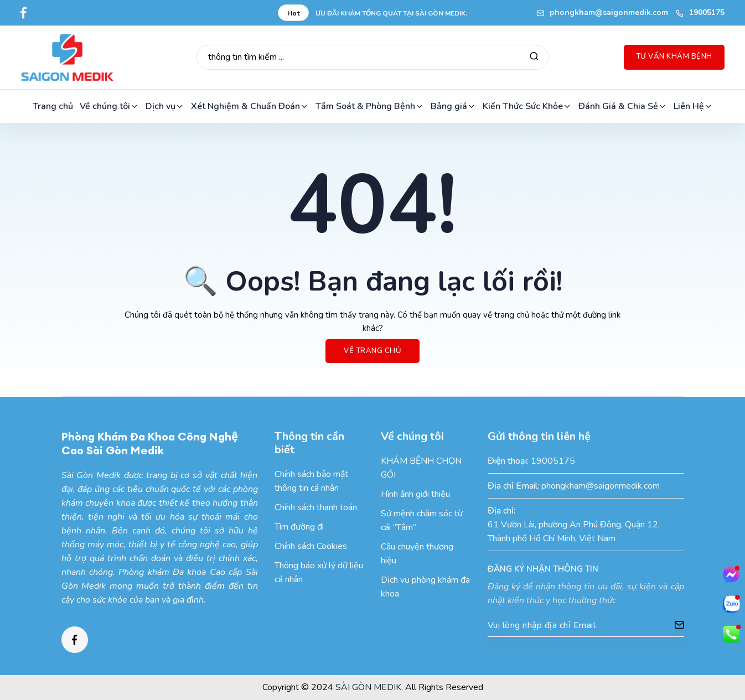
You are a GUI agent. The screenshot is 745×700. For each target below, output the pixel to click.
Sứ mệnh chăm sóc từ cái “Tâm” (422, 520)
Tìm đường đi (299, 527)
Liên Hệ (693, 106)
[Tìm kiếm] (534, 57)
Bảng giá (453, 106)
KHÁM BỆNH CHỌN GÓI (421, 468)
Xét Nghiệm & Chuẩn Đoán (250, 106)
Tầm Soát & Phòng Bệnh (370, 106)
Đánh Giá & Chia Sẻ (623, 106)
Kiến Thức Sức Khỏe (527, 106)
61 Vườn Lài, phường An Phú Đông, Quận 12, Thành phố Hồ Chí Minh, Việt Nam (574, 532)
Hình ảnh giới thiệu (415, 494)
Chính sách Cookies (311, 546)
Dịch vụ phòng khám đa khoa (425, 587)
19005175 (700, 12)
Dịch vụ (165, 106)
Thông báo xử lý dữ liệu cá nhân (319, 572)
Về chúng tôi (109, 106)
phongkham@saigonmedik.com (602, 12)
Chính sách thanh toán (316, 507)
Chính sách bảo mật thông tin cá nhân (311, 481)
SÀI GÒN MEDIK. (369, 687)
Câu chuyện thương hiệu (417, 554)
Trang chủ (53, 106)
